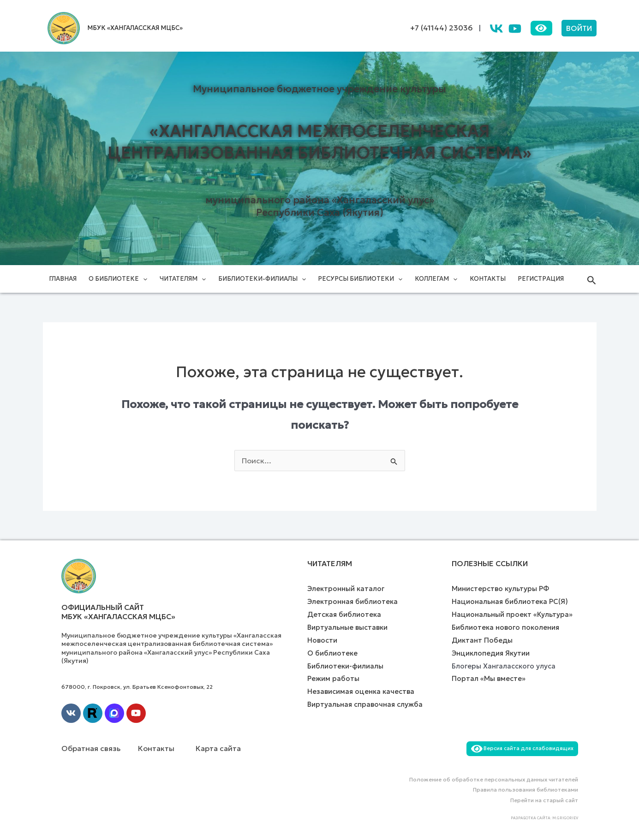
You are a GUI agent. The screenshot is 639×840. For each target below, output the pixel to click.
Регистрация (541, 279)
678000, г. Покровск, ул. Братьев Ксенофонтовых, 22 (137, 687)
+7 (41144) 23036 (442, 28)
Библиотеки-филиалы (262, 279)
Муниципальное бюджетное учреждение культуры (319, 89)
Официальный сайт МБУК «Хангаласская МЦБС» (118, 612)
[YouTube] (515, 29)
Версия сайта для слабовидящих (522, 748)
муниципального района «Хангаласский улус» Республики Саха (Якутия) (320, 206)
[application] (143, 279)
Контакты (488, 279)
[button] (579, 28)
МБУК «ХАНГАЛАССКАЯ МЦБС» (135, 28)
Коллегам (436, 279)
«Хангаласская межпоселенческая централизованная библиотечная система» (319, 142)
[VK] (496, 29)
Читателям (183, 279)
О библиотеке (118, 279)
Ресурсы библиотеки (360, 279)
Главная (63, 279)
